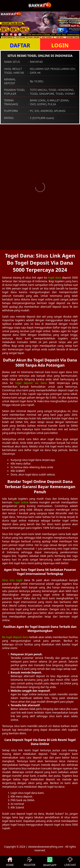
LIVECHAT (70, 862)
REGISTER (29, 862)
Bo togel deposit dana (15, 637)
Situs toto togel (12, 580)
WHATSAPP (50, 862)
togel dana (55, 278)
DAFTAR (20, 45)
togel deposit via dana (31, 383)
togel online (21, 502)
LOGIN (60, 45)
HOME (10, 862)
